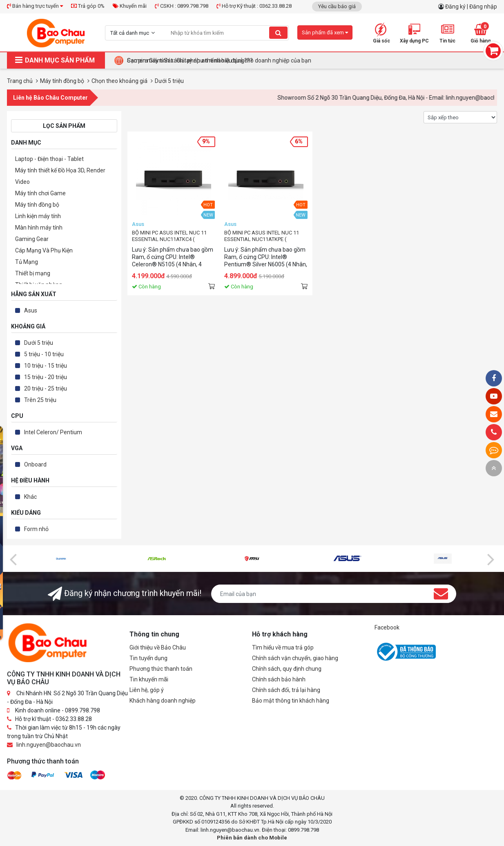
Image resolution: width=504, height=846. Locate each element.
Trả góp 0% (88, 6)
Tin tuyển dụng (148, 658)
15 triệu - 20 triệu (46, 377)
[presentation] (13, 559)
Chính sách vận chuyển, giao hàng (295, 658)
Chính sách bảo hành (279, 679)
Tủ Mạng (27, 262)
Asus (31, 310)
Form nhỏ (36, 529)
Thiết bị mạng (33, 273)
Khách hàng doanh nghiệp (163, 701)
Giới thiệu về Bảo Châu (158, 647)
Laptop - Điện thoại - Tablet (49, 159)
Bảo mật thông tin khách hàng (291, 701)
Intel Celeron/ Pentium (53, 432)
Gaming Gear (32, 239)
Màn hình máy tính (39, 228)
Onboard (35, 464)
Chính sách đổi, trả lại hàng (286, 690)
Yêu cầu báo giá (337, 6)
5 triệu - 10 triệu (44, 354)
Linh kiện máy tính (38, 216)
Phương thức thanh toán (161, 669)
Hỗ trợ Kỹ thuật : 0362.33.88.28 (254, 6)
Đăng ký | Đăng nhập (471, 7)
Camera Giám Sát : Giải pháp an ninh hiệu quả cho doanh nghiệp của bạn (219, 60)
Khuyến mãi (130, 6)
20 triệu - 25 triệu (46, 388)
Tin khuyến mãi (149, 679)
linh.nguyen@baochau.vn (49, 745)
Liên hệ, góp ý (147, 690)
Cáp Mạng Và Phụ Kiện (44, 250)
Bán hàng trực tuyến (35, 6)
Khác (30, 497)
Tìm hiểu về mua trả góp (283, 647)
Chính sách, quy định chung (287, 669)
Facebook (387, 627)
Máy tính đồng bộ (37, 205)
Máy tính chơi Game (40, 193)
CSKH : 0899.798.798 (182, 6)
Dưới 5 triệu (39, 343)
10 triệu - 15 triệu (46, 366)
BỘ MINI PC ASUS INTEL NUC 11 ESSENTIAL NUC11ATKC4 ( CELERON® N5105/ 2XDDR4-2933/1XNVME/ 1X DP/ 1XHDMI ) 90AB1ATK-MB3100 (170, 236)
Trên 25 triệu (40, 400)
